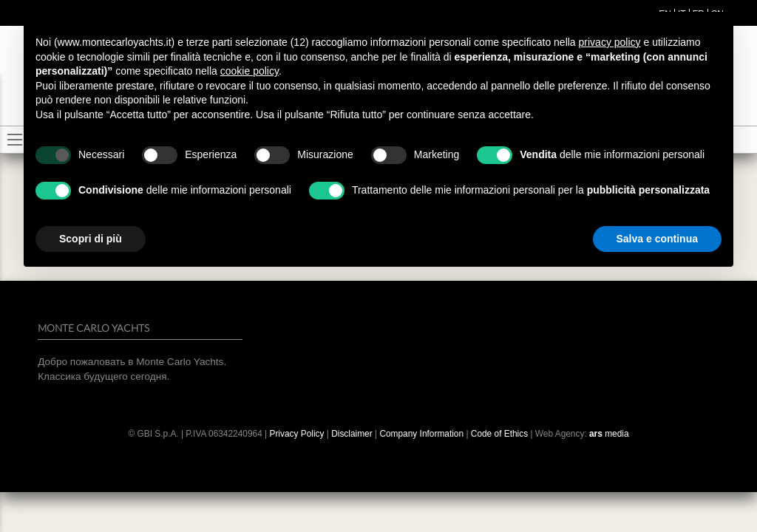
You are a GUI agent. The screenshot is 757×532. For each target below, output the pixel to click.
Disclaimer (353, 434)
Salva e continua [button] (657, 239)
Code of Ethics (499, 434)
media (609, 434)
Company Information (421, 434)
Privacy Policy (296, 434)
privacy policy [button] (610, 42)
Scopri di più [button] (91, 239)
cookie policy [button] (249, 71)
